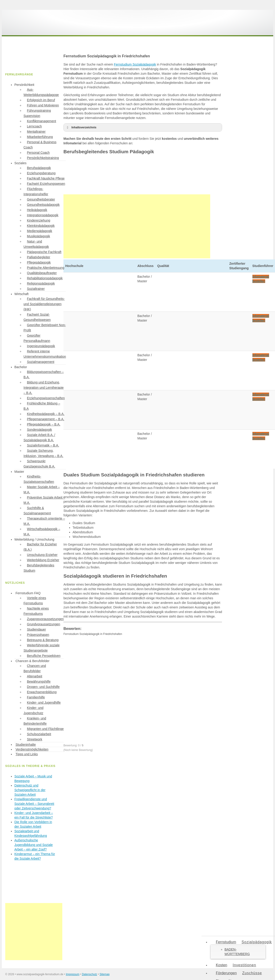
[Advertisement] (137, 226)
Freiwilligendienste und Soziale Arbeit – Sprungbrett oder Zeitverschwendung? (34, 804)
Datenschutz (90, 974)
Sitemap (105, 974)
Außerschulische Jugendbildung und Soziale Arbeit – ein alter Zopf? (34, 845)
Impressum (72, 974)
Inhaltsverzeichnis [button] (81, 127)
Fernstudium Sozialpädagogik (135, 64)
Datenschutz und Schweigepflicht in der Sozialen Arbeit (30, 790)
